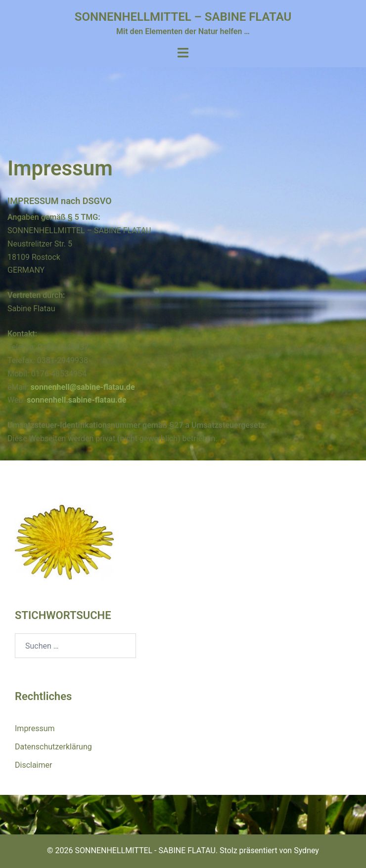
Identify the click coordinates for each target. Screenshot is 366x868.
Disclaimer (33, 765)
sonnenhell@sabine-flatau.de (83, 387)
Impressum (35, 728)
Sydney (306, 850)
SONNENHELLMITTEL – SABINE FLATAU (183, 17)
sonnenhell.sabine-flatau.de (76, 400)
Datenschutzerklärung (53, 747)
